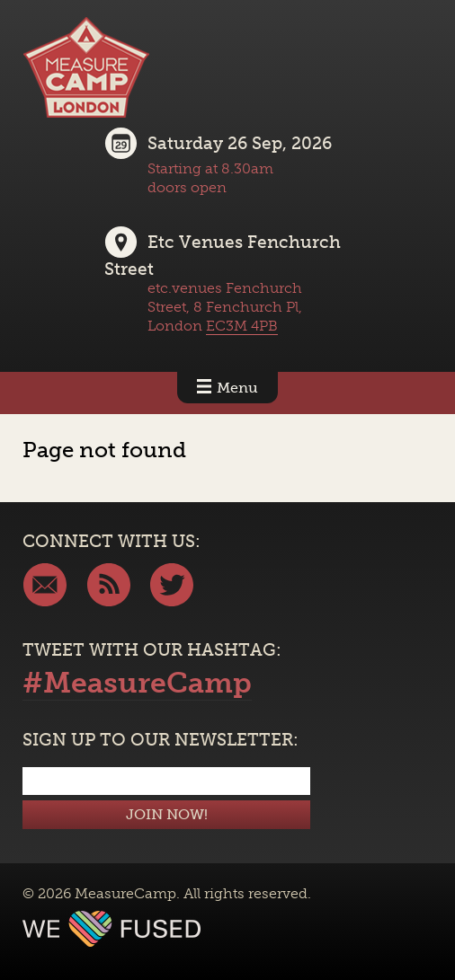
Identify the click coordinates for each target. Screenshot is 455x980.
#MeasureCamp (137, 683)
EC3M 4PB (242, 326)
